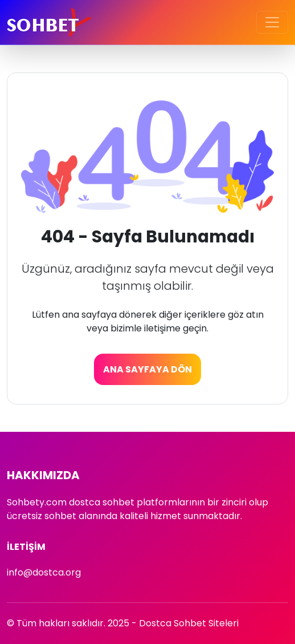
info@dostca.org (44, 572)
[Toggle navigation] (272, 22)
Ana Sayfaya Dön (147, 369)
